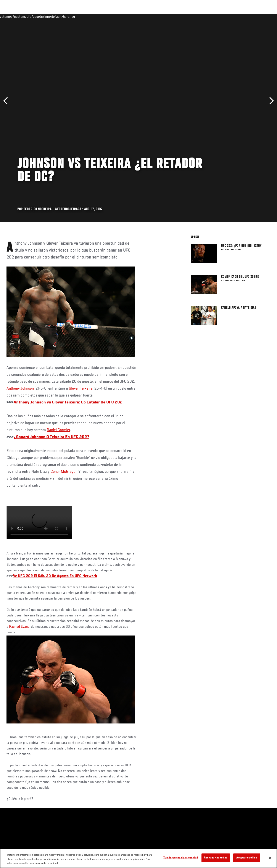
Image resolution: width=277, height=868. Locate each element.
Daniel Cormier (58, 430)
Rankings (31, 16)
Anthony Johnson (20, 388)
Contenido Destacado (80, 16)
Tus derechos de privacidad (181, 858)
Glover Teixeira (81, 388)
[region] (138, 858)
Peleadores (52, 16)
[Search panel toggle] (263, 16)
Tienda (252, 16)
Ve (233, 16)
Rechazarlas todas (216, 858)
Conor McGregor (64, 472)
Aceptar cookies (247, 858)
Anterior (7, 101)
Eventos (13, 16)
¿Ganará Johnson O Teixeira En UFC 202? (52, 437)
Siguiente (270, 101)
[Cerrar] (270, 858)
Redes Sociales (214, 16)
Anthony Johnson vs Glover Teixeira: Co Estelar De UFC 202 (68, 402)
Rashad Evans (19, 627)
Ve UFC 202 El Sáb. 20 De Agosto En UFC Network (55, 576)
